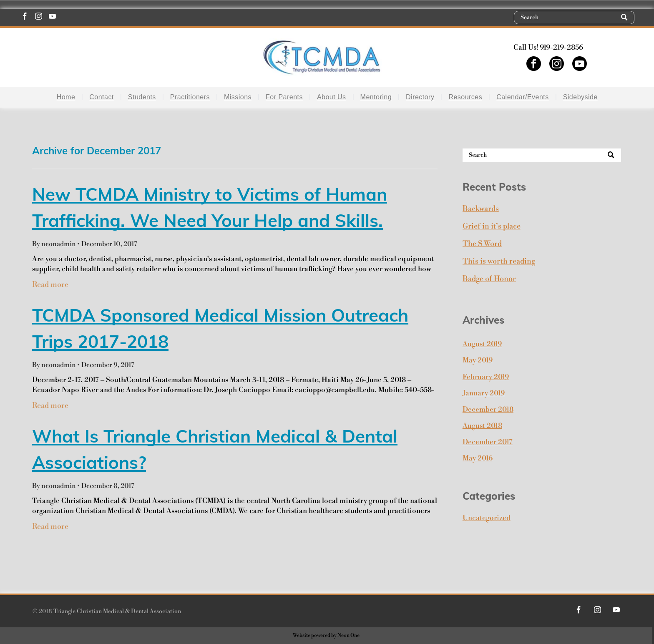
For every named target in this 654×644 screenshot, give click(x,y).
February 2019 (486, 377)
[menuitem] (67, 97)
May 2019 (478, 360)
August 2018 (482, 426)
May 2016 (478, 458)
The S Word (482, 244)
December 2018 (488, 410)
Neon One (348, 635)
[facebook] (25, 18)
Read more (50, 285)
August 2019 (482, 344)
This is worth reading (499, 261)
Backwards (481, 209)
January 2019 (484, 393)
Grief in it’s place (492, 226)
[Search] (574, 18)
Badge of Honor (489, 279)
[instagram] (39, 18)
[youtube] (52, 18)
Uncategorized (487, 518)
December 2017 (488, 442)
